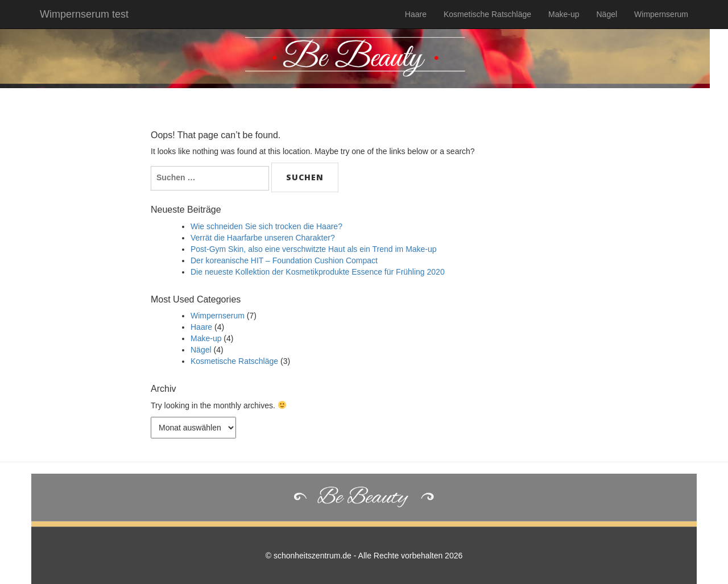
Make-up (564, 14)
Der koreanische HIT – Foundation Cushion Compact (284, 260)
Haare (416, 14)
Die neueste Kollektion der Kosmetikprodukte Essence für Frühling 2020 (318, 272)
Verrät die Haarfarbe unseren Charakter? (263, 238)
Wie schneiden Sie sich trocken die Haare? (266, 226)
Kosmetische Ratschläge (487, 14)
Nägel (607, 14)
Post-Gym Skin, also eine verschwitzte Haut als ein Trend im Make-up (314, 249)
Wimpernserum (661, 14)
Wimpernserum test (84, 14)
